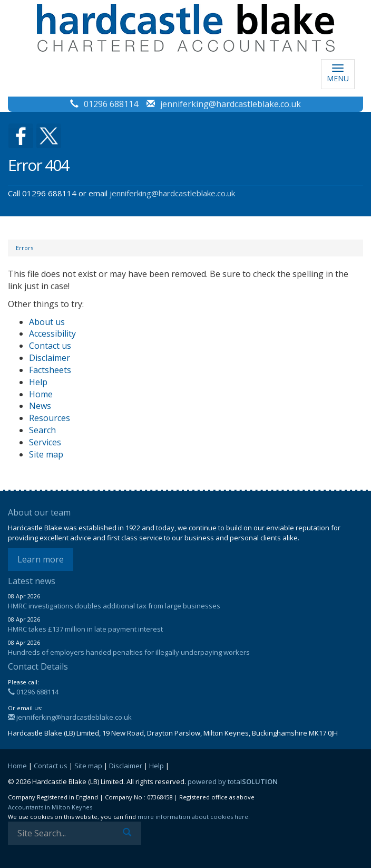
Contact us (50, 346)
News (40, 406)
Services (45, 442)
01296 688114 (111, 104)
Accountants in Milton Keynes (50, 807)
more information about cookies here (193, 817)
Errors (25, 248)
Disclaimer (50, 358)
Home (41, 394)
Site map (46, 454)
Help (38, 382)
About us (47, 322)
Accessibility (52, 333)
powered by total (233, 781)
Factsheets (50, 370)
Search (42, 430)
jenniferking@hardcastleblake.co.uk (231, 104)
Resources (50, 418)
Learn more (41, 559)
